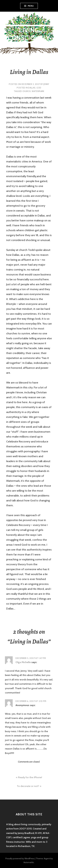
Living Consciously (29, 34)
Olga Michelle (23, 662)
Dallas (32, 88)
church (27, 91)
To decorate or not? (28, 786)
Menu (31, 6)
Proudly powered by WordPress (20, 858)
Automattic (29, 862)
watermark (38, 91)
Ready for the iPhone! (30, 777)
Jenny (46, 84)
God (39, 88)
